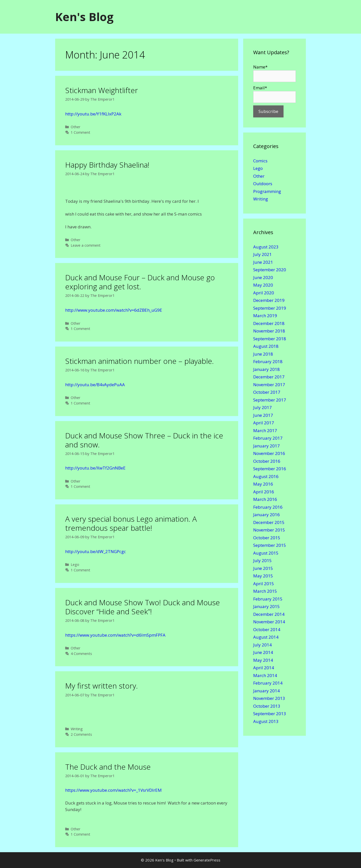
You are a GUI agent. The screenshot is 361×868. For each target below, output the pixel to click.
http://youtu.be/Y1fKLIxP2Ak (93, 114)
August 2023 (266, 247)
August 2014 (266, 637)
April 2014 (264, 668)
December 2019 (269, 300)
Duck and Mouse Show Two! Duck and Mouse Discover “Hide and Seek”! (143, 607)
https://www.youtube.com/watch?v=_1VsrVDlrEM (113, 790)
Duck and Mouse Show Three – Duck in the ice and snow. (144, 440)
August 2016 (266, 476)
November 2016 (269, 453)
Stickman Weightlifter (102, 90)
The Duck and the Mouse (108, 767)
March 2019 (265, 316)
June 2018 (263, 354)
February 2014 (268, 683)
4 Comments (81, 654)
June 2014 (263, 652)
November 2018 (269, 331)
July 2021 (262, 254)
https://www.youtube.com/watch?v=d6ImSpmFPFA (115, 635)
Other (76, 127)
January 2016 (266, 515)
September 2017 (270, 400)
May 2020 (263, 285)
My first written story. (102, 686)
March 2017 (265, 430)
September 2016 (270, 469)
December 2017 (269, 377)
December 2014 (269, 614)
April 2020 (264, 293)
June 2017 (263, 415)
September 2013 (270, 714)
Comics (260, 161)
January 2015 (266, 606)
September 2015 (270, 545)
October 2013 (267, 706)
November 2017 (269, 385)
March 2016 (265, 499)
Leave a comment (86, 245)
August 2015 (266, 553)
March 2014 (265, 675)
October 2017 (267, 392)
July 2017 (262, 407)
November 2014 (269, 622)
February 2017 (268, 438)
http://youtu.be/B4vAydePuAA (95, 385)
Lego (75, 564)
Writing (77, 729)
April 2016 (264, 492)
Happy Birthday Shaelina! (107, 165)
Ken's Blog (84, 17)
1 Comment (80, 132)
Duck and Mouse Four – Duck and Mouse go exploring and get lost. (140, 282)
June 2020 (263, 277)
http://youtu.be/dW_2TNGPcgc (96, 551)
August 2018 (266, 346)
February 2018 (268, 361)
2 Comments (81, 734)
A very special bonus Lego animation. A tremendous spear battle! (131, 523)
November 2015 (269, 530)
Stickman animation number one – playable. (140, 361)
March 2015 (265, 591)
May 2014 (263, 660)
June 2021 (263, 262)
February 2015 (268, 599)
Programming (267, 191)
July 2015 (262, 560)
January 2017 (266, 446)
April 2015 (264, 584)
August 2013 (266, 721)
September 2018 (270, 339)
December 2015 (269, 522)
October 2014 (267, 629)
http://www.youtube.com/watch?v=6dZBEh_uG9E (114, 310)
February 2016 (268, 507)
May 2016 (263, 484)
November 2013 (269, 698)
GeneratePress (207, 860)
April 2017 (264, 423)
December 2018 (269, 323)
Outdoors (263, 184)
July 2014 (262, 645)
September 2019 (270, 308)
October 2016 (267, 461)
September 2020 (270, 270)
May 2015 (263, 576)
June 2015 (263, 568)
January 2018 (266, 369)
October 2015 (267, 538)
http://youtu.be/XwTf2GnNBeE (95, 468)
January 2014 (266, 691)
